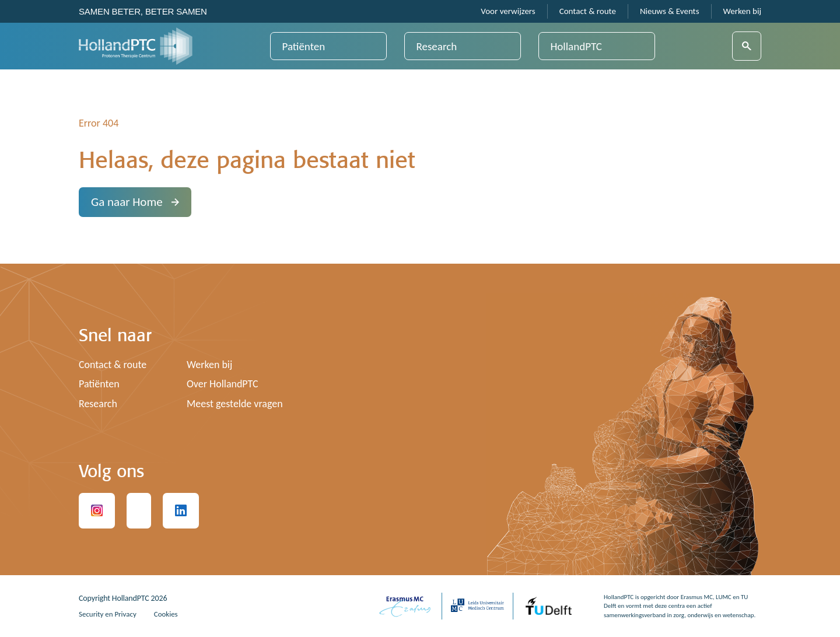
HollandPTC (576, 46)
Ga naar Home (135, 202)
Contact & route (588, 11)
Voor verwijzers (508, 11)
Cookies (171, 614)
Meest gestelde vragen (237, 403)
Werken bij (742, 11)
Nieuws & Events (670, 11)
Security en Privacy (110, 614)
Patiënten (304, 46)
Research (437, 46)
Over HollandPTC (225, 384)
